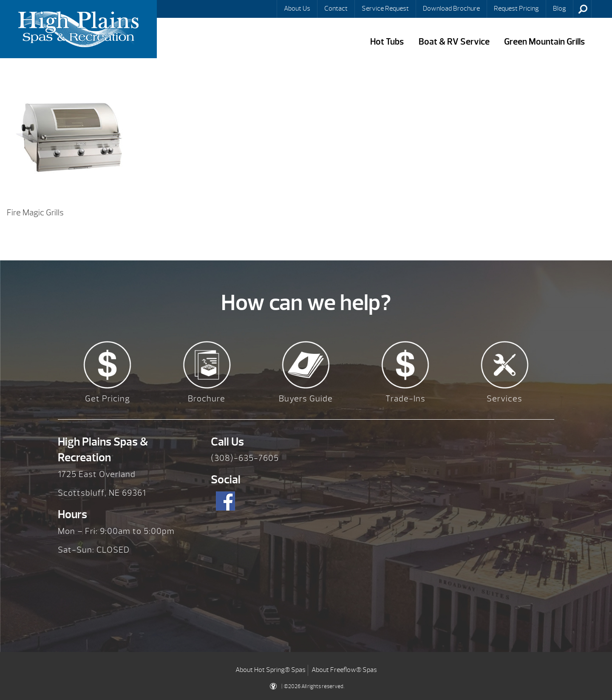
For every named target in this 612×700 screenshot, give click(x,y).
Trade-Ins (405, 399)
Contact (336, 8)
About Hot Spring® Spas (271, 670)
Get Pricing (108, 399)
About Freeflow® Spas (344, 670)
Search (583, 9)
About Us (297, 8)
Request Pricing (516, 8)
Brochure (207, 399)
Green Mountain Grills (544, 42)
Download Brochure (451, 8)
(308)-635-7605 (245, 458)
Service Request (385, 8)
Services (504, 399)
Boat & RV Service (454, 42)
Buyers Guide (306, 399)
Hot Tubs (387, 42)
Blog (560, 8)
